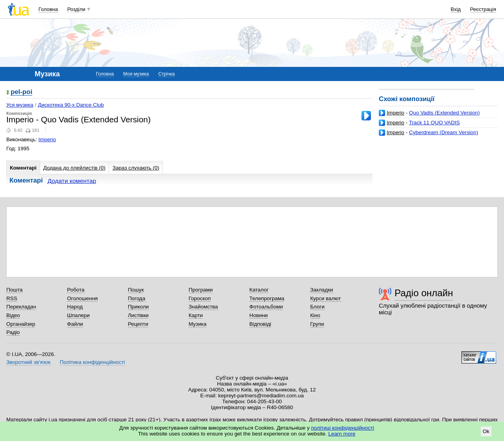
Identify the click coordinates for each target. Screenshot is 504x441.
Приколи (138, 307)
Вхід (456, 9)
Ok (486, 431)
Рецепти (138, 324)
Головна (48, 9)
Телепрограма (267, 298)
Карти (196, 315)
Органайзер (21, 324)
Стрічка (167, 74)
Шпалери (78, 315)
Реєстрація (483, 9)
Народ (75, 307)
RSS (12, 298)
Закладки (322, 290)
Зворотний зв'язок (28, 362)
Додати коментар (72, 181)
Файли (75, 324)
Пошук (136, 290)
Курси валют (326, 298)
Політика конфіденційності (92, 362)
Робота (76, 290)
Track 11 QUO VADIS (435, 123)
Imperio (396, 113)
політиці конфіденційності (343, 428)
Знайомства (203, 307)
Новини (258, 315)
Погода (137, 298)
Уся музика (20, 105)
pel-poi (21, 92)
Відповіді (260, 324)
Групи (317, 324)
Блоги (318, 307)
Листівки (138, 315)
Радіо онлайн (424, 293)
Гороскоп (200, 298)
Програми (201, 290)
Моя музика (136, 74)
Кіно (315, 315)
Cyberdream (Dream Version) (444, 132)
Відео (13, 315)
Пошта (14, 290)
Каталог (259, 290)
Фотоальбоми (266, 307)
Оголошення (82, 298)
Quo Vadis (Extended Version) (445, 113)
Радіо (13, 332)
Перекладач (21, 307)
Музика (197, 324)
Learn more (342, 434)
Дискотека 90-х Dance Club (71, 105)
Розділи (76, 9)
